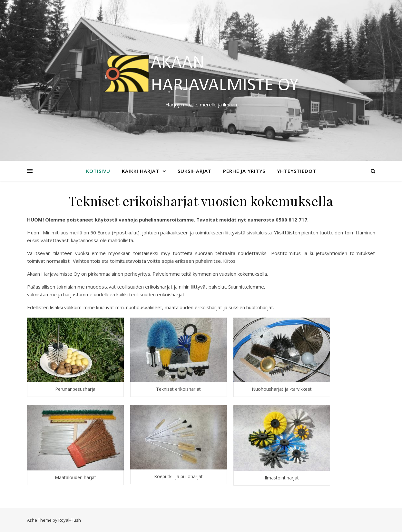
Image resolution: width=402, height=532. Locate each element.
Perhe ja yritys (244, 171)
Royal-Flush (70, 520)
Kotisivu (98, 171)
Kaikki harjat (141, 171)
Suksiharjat (195, 171)
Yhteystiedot (297, 171)
